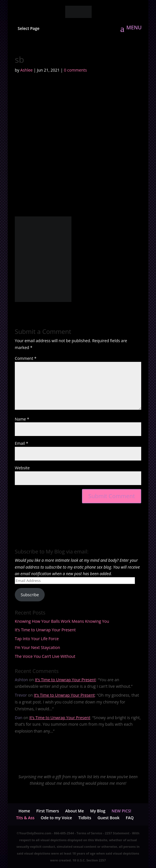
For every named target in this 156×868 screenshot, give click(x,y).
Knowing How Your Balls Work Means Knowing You (62, 621)
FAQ (130, 818)
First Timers (48, 811)
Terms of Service (89, 833)
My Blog (98, 811)
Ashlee (26, 70)
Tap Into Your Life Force (37, 639)
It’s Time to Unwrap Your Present (45, 630)
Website (22, 468)
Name (22, 419)
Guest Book (108, 818)
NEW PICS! (121, 811)
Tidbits (85, 818)
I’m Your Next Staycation (37, 647)
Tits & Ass (25, 818)
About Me (75, 811)
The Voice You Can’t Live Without (45, 656)
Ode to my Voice (56, 818)
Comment (26, 358)
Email (21, 443)
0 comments (75, 70)
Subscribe (30, 595)
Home (24, 811)
